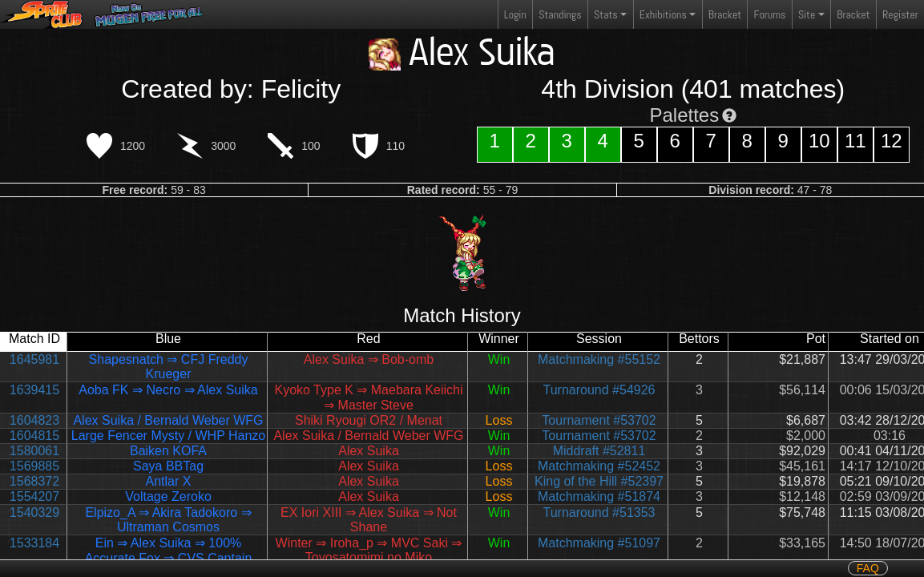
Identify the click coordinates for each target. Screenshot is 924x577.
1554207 (34, 496)
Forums (770, 14)
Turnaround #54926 (599, 390)
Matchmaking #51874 (599, 496)
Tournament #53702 (599, 420)
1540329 (34, 512)
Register (900, 14)
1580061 (34, 451)
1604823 (34, 420)
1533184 (34, 543)
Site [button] (807, 14)
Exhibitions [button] (663, 14)
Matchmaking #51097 (599, 543)
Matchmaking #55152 (599, 359)
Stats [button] (606, 14)
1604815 (34, 436)
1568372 (34, 481)
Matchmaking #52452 (599, 466)
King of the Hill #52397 (599, 481)
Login (515, 14)
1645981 (34, 359)
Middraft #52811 (599, 451)
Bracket (725, 14)
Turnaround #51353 (599, 512)
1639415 (34, 390)
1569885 (34, 466)
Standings (559, 18)
